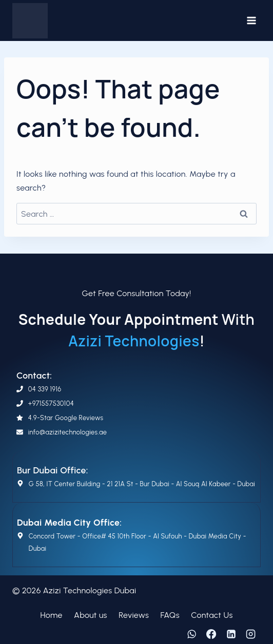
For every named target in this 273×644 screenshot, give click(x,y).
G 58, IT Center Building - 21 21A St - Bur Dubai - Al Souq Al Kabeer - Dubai (142, 484)
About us (91, 615)
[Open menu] (251, 20)
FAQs (170, 615)
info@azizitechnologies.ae (67, 432)
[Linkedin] (231, 634)
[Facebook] (211, 634)
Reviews (134, 615)
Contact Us (212, 615)
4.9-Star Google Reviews (66, 418)
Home (51, 615)
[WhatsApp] (191, 634)
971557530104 (53, 403)
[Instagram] (251, 634)
